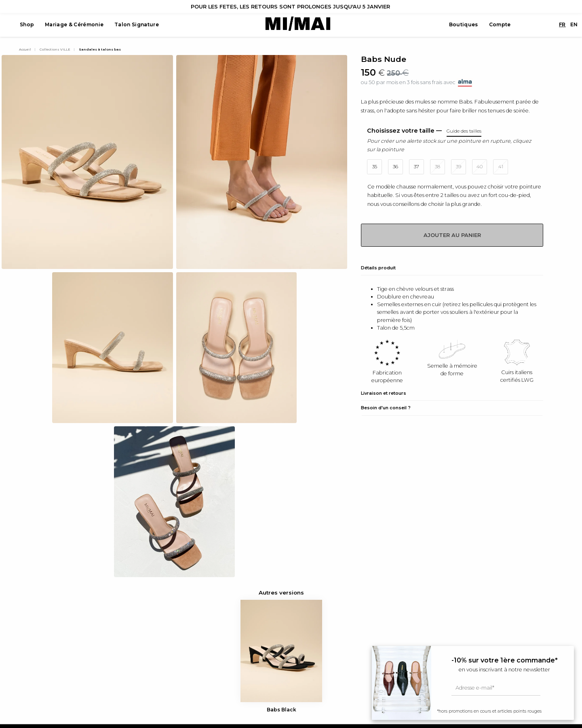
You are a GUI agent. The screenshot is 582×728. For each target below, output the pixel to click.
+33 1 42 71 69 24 (38, 626)
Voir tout (169, 606)
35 (375, 166)
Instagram (31, 655)
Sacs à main (174, 626)
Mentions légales (319, 636)
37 (416, 166)
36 (395, 166)
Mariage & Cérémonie (73, 25)
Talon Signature (135, 25)
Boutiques (451, 25)
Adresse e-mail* (475, 688)
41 (501, 166)
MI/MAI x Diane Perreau (188, 616)
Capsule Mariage (180, 655)
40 (480, 166)
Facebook (31, 665)
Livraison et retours (384, 393)
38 (438, 166)
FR (550, 25)
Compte (487, 25)
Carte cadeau (176, 636)
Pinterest (30, 674)
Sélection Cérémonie (185, 645)
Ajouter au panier (452, 235)
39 (459, 166)
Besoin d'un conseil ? (386, 408)
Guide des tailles (318, 606)
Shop (25, 25)
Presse (306, 616)
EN (562, 25)
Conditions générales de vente (336, 626)
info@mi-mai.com (41, 645)
